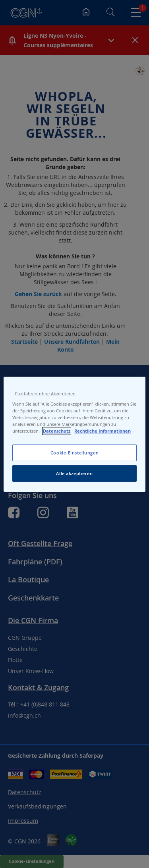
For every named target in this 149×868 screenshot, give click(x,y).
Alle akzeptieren (74, 473)
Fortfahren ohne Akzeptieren (45, 393)
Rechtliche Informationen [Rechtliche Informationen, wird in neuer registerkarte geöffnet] (103, 431)
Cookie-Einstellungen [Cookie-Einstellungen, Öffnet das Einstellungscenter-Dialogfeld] (74, 453)
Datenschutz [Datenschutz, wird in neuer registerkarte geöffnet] (57, 431)
